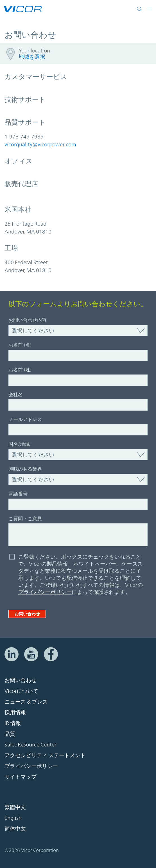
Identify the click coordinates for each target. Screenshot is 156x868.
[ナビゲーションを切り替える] (149, 9)
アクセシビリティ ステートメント (45, 755)
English (13, 818)
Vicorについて (21, 691)
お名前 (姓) (20, 370)
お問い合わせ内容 (28, 320)
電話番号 (18, 494)
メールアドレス (25, 419)
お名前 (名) (20, 345)
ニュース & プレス (26, 702)
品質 (10, 734)
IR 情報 (13, 723)
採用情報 (15, 712)
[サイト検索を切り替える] (141, 9)
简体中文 (15, 829)
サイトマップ (21, 777)
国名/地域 (19, 444)
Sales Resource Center (30, 744)
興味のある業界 (25, 469)
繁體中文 (15, 807)
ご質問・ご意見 (25, 519)
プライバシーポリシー (45, 592)
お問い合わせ (27, 614)
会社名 (16, 395)
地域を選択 (32, 57)
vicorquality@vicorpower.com (40, 144)
